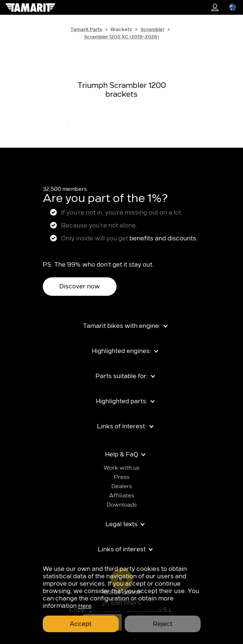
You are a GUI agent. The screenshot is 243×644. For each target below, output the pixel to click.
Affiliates (122, 496)
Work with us (121, 468)
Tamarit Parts (86, 30)
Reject (163, 624)
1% (215, 7)
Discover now (80, 287)
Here (85, 606)
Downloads (122, 505)
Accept (81, 624)
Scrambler (152, 30)
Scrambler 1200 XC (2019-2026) (122, 37)
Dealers (122, 487)
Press (122, 477)
